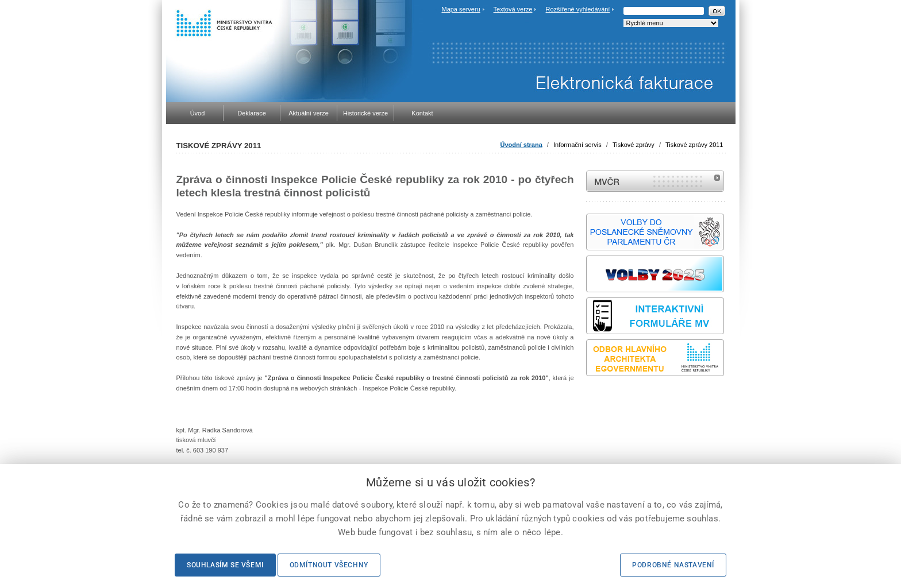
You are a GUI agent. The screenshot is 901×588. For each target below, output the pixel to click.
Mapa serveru (461, 9)
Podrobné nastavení (673, 565)
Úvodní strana (521, 145)
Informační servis (577, 145)
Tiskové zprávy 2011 (694, 145)
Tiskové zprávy (634, 145)
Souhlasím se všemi (225, 565)
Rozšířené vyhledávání (578, 9)
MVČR (655, 181)
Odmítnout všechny (329, 565)
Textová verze (513, 9)
